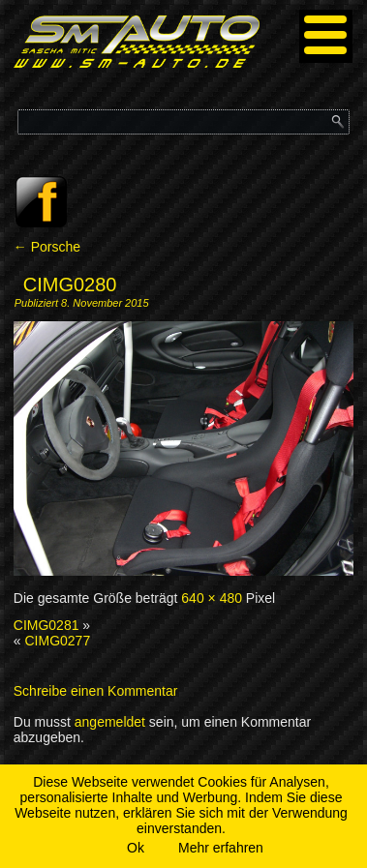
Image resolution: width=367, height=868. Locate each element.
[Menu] (326, 36)
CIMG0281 (46, 625)
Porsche (47, 247)
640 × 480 (212, 598)
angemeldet (110, 722)
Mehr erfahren (221, 848)
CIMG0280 (70, 284)
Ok (136, 848)
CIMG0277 (57, 641)
